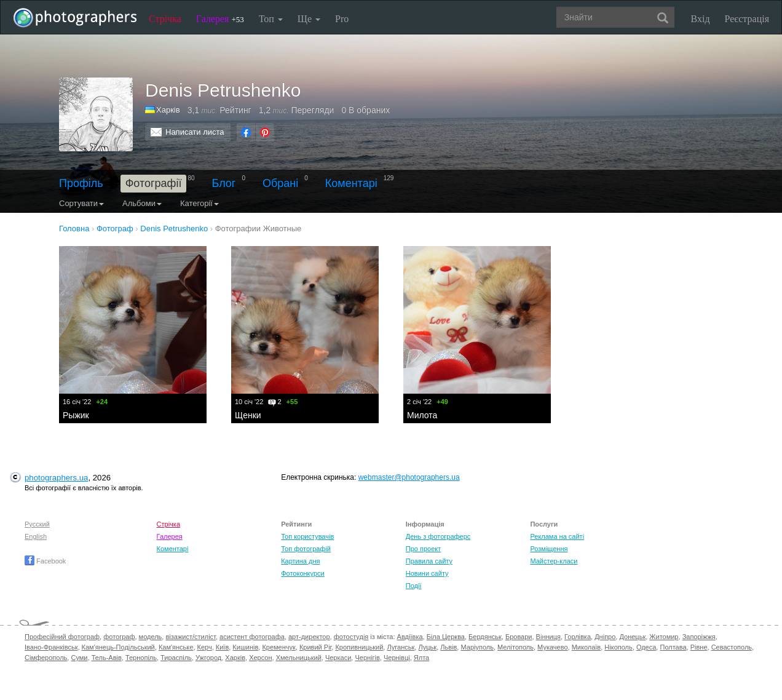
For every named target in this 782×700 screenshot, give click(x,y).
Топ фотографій (306, 549)
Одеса (646, 647)
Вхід (701, 19)
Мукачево (552, 647)
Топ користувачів (307, 536)
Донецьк (632, 637)
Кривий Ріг (315, 647)
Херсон (260, 658)
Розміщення (549, 549)
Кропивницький (359, 647)
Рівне (699, 647)
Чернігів (367, 658)
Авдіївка (410, 637)
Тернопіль (141, 658)
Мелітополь (515, 647)
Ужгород (208, 658)
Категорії (199, 203)
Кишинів (245, 647)
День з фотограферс (438, 536)
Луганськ (401, 647)
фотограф (119, 637)
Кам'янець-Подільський (118, 647)
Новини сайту (427, 573)
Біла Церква (446, 637)
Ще (309, 19)
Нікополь (618, 647)
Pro (342, 19)
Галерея (220, 19)
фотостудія (351, 637)
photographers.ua (56, 478)
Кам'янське (176, 647)
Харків (168, 110)
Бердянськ (485, 637)
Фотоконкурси (302, 573)
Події (414, 586)
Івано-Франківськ (51, 647)
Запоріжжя (699, 637)
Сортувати (81, 203)
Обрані (280, 183)
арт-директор (309, 637)
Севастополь (732, 647)
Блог (224, 183)
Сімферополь (46, 658)
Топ (271, 19)
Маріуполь (477, 647)
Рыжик (76, 415)
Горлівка (578, 637)
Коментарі (351, 183)
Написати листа (195, 132)
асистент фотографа (252, 637)
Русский (37, 524)
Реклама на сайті (557, 536)
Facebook (45, 561)
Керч (205, 647)
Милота (422, 415)
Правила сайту (429, 561)
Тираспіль (176, 658)
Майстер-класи (554, 561)
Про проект (423, 549)
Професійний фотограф (62, 637)
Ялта (421, 658)
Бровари (519, 637)
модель (151, 637)
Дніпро (605, 637)
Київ (222, 647)
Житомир (664, 637)
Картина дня (300, 561)
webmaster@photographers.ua (409, 477)
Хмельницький (299, 658)
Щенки (248, 415)
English (36, 536)
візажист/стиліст (190, 637)
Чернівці (397, 658)
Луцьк (427, 647)
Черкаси (338, 658)
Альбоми (142, 203)
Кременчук (278, 647)
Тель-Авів (107, 658)
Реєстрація (747, 19)
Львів (448, 647)
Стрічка (165, 19)
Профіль (81, 183)
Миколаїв (586, 647)
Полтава (673, 647)
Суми (79, 658)
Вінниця (548, 637)
